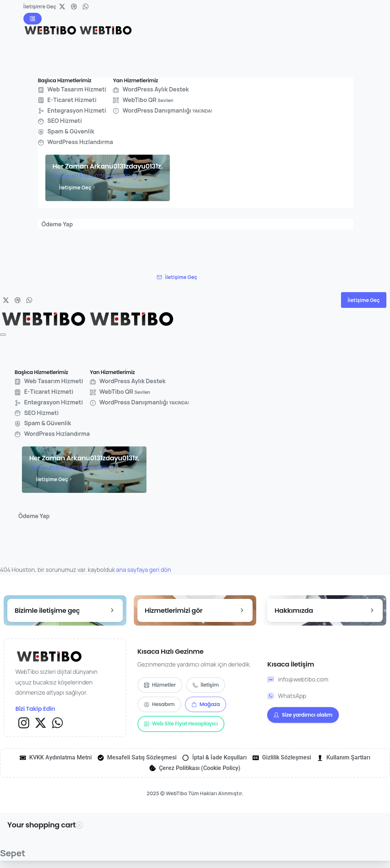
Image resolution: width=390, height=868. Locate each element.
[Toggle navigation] (3, 335)
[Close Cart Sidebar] (79, 825)
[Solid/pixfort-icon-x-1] (41, 722)
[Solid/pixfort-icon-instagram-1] (24, 722)
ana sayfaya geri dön (144, 570)
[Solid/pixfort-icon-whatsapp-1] (57, 722)
